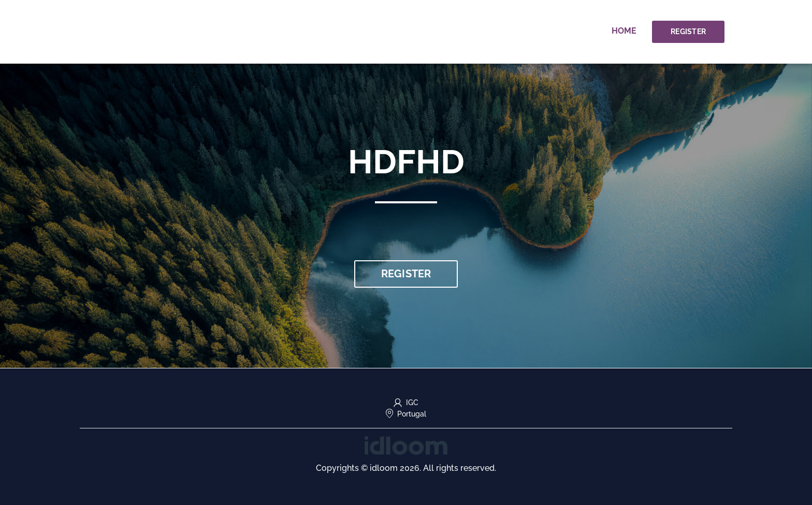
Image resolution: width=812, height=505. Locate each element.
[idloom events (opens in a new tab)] (406, 445)
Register (688, 32)
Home (624, 31)
